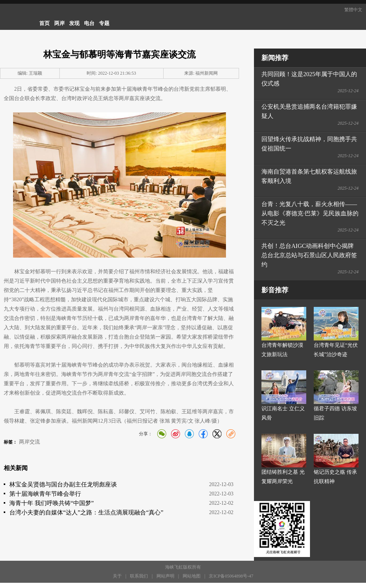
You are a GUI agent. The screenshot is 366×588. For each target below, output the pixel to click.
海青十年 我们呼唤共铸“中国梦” (52, 503)
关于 (117, 576)
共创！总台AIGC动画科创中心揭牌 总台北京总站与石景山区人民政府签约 (309, 255)
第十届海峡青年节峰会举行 (45, 494)
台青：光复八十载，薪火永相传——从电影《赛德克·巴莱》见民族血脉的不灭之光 (310, 213)
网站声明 (165, 576)
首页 (44, 23)
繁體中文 (353, 10)
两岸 (59, 23)
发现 (74, 23)
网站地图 (192, 576)
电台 (89, 23)
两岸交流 (30, 442)
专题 (104, 23)
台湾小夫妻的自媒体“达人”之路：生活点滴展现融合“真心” (86, 512)
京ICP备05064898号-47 (231, 576)
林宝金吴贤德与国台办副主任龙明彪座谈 (63, 484)
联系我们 (139, 576)
